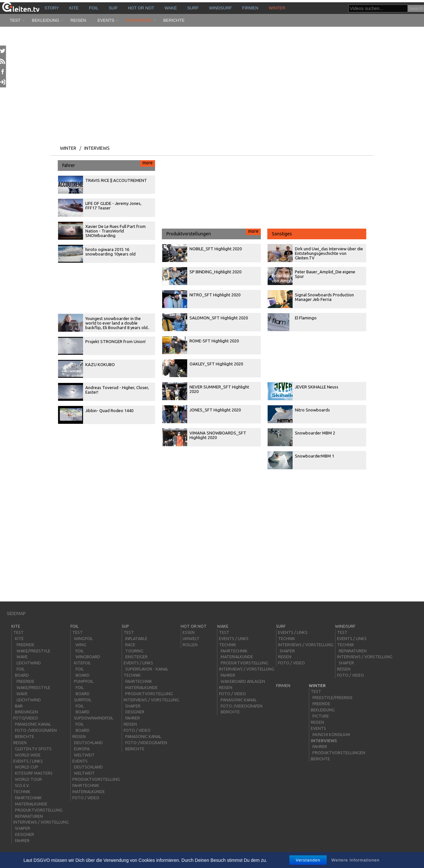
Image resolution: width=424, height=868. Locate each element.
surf (193, 8)
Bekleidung (45, 20)
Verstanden (308, 860)
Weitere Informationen (355, 860)
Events (106, 20)
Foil (94, 8)
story (52, 8)
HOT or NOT (141, 8)
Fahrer (109, 164)
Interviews (139, 20)
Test (15, 20)
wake (171, 8)
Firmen (250, 8)
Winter (277, 8)
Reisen (78, 20)
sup (113, 8)
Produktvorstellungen (214, 232)
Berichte (174, 20)
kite (74, 8)
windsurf (220, 8)
